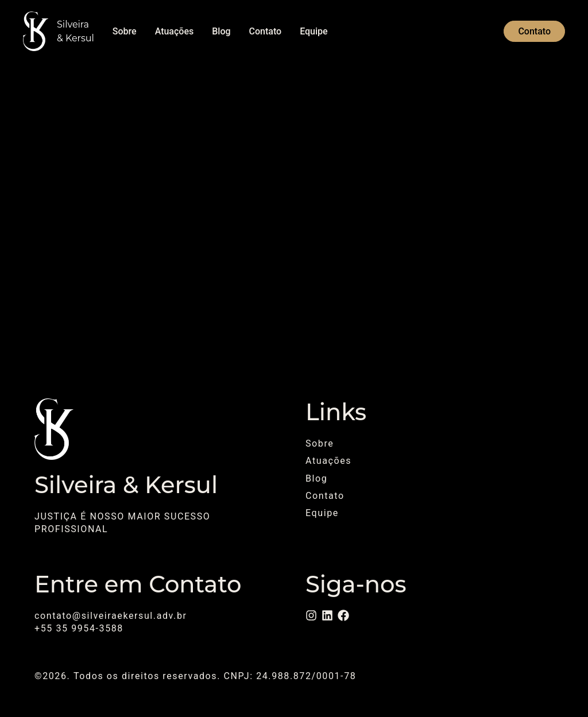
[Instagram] (311, 615)
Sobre (125, 31)
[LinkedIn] (327, 615)
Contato (266, 31)
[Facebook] (343, 615)
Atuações (175, 31)
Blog (221, 31)
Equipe (314, 31)
